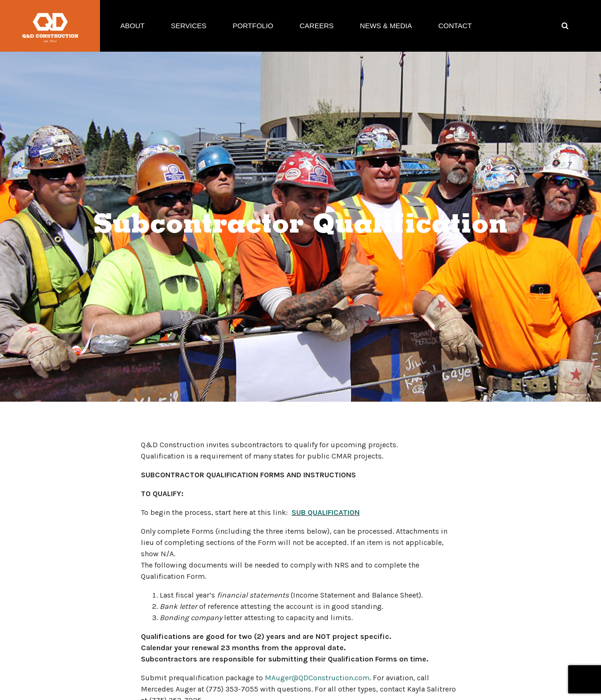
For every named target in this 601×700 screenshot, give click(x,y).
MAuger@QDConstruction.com (317, 678)
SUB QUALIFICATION (326, 512)
